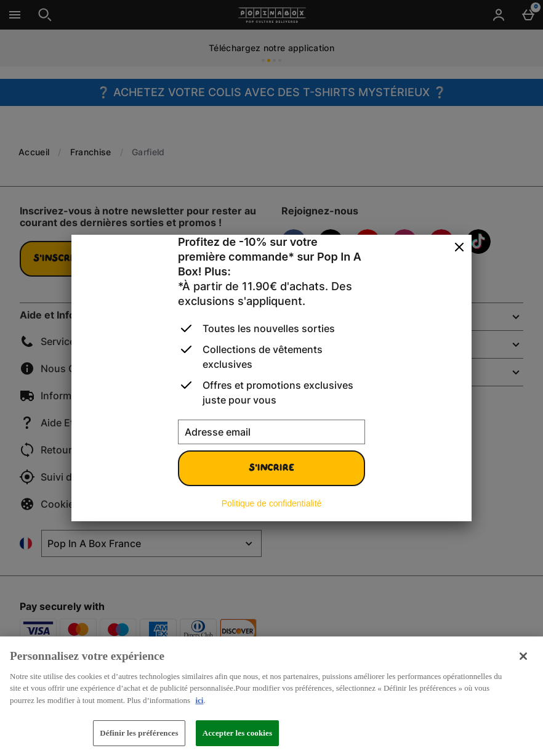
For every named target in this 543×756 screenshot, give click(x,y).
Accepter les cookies (238, 733)
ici (199, 700)
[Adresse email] (271, 432)
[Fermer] (459, 248)
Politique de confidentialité (272, 503)
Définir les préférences (139, 733)
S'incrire (271, 468)
